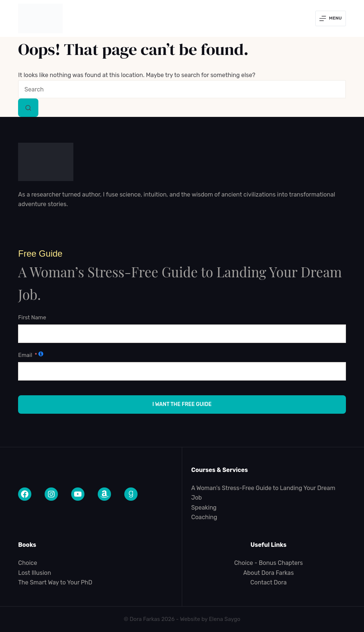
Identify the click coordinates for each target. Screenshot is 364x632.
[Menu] (331, 18)
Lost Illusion (34, 573)
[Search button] (28, 108)
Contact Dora (269, 582)
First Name (32, 317)
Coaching (204, 517)
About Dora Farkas (269, 573)
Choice (27, 563)
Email (25, 355)
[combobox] (182, 89)
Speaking (204, 508)
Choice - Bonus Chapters (268, 563)
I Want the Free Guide (182, 404)
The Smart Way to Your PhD (55, 582)
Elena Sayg (223, 619)
